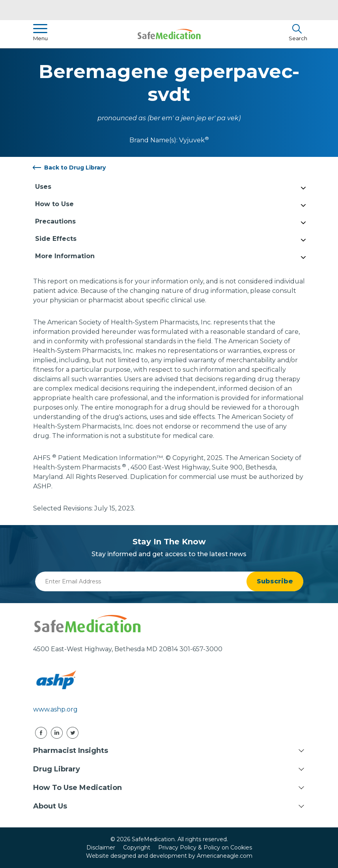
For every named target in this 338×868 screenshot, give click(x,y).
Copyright (137, 848)
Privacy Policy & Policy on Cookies (205, 848)
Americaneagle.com (225, 856)
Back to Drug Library (75, 168)
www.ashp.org (55, 709)
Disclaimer (101, 848)
